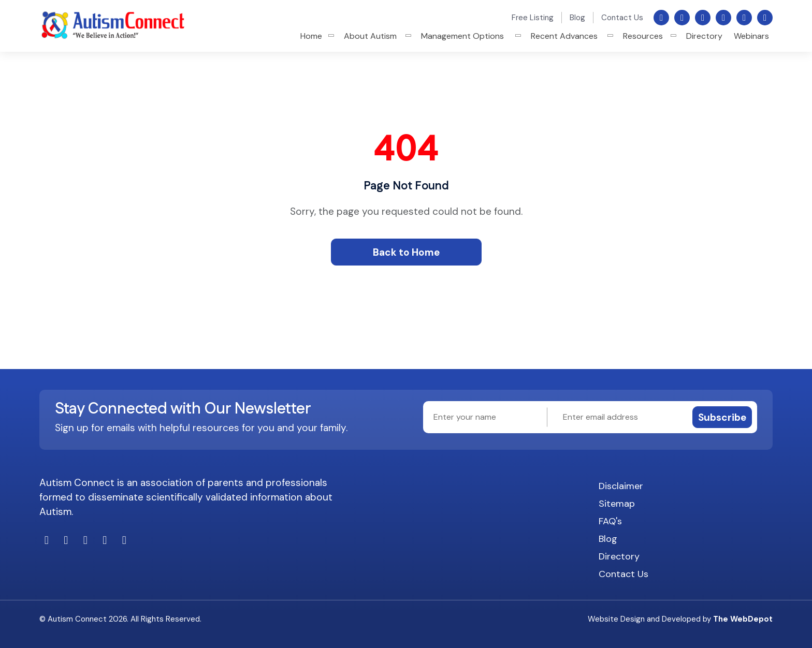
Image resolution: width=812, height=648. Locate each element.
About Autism (370, 36)
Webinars (751, 36)
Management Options (462, 36)
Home (311, 36)
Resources (643, 36)
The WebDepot (743, 619)
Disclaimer (621, 486)
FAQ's (610, 521)
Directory (704, 36)
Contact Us (622, 18)
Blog (577, 18)
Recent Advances (564, 36)
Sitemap (617, 504)
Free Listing (533, 18)
